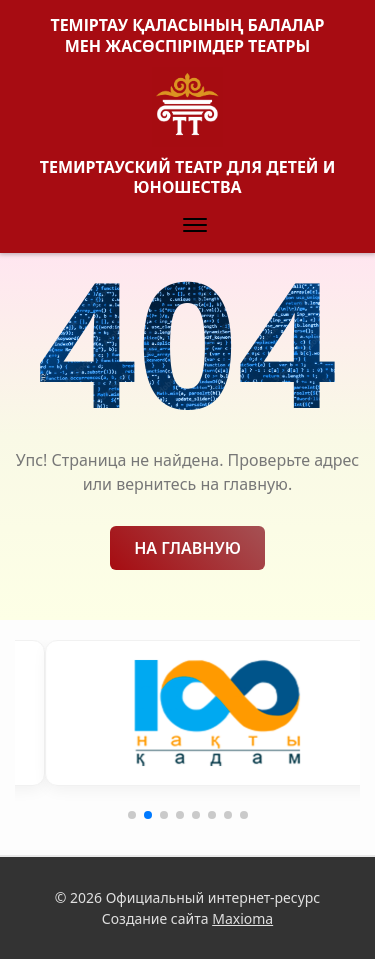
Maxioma (242, 918)
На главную (187, 548)
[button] (195, 226)
